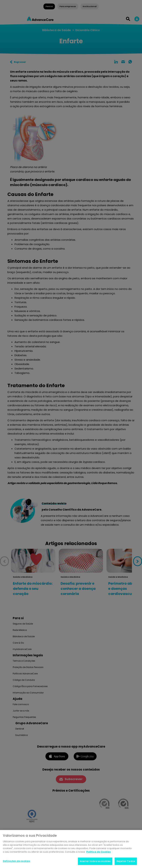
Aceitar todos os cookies (95, 861)
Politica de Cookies (99, 852)
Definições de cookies (16, 861)
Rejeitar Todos (126, 861)
